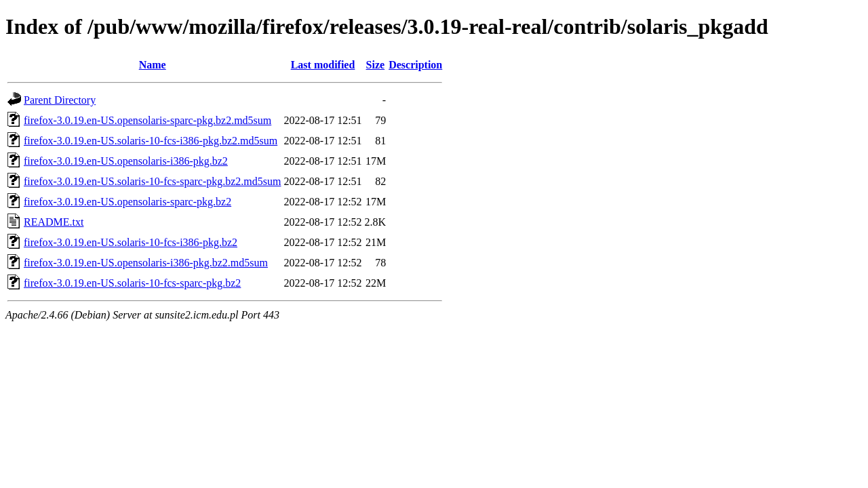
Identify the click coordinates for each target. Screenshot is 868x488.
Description (415, 65)
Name (153, 65)
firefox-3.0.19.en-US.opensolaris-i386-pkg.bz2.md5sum (146, 263)
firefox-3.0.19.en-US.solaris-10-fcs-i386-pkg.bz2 (131, 242)
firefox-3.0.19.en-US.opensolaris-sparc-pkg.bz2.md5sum (147, 120)
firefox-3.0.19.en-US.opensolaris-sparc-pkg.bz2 (127, 202)
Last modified (323, 65)
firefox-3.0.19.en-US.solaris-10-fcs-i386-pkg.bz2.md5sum (151, 141)
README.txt (54, 222)
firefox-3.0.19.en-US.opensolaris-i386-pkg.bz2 (126, 161)
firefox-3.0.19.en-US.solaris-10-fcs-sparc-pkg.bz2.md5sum (152, 181)
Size (376, 65)
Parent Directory (60, 100)
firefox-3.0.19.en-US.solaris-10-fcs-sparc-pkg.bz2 (132, 283)
